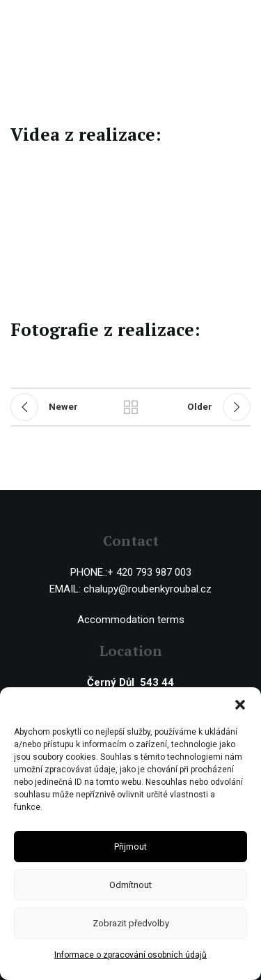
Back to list (131, 407)
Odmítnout (130, 885)
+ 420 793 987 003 (149, 572)
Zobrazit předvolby (131, 923)
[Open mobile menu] (244, 21)
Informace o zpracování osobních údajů (130, 955)
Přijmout (130, 847)
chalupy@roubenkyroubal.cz (148, 589)
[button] (240, 705)
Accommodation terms (131, 620)
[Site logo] (68, 20)
